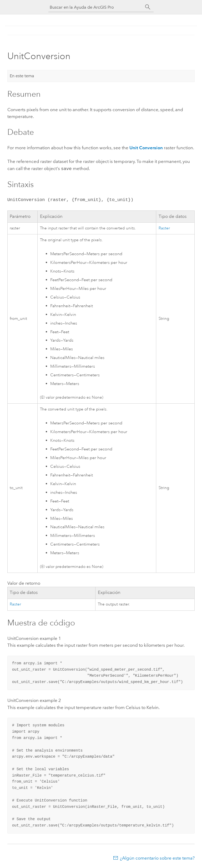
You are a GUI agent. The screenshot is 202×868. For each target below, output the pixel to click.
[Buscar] (148, 7)
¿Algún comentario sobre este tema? (157, 857)
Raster (164, 228)
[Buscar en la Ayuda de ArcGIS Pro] (96, 7)
